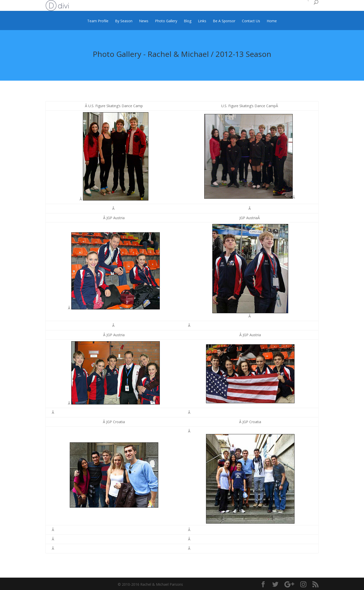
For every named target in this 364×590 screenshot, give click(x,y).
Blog (188, 21)
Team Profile (98, 21)
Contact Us (251, 21)
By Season (124, 21)
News (144, 21)
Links (202, 21)
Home (272, 21)
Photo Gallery (166, 21)
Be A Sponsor (224, 21)
